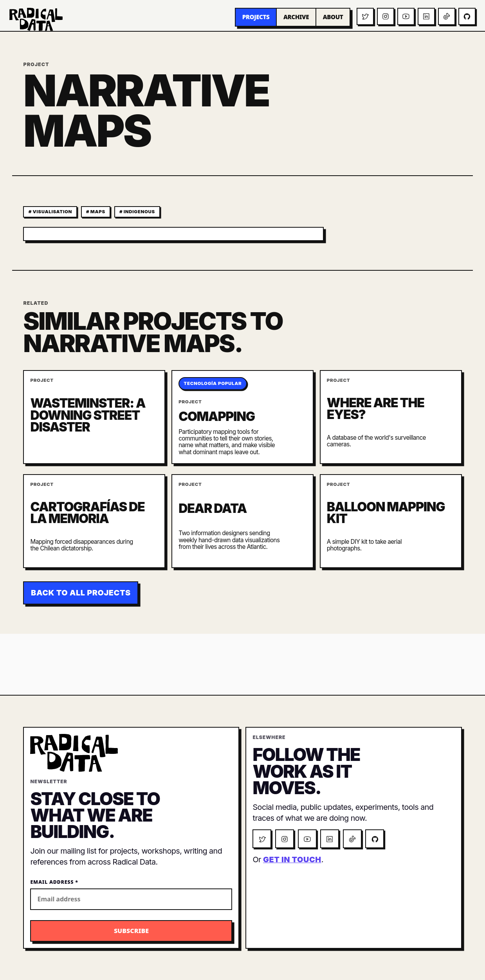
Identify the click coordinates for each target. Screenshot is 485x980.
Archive (296, 17)
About (333, 17)
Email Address (54, 882)
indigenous (139, 212)
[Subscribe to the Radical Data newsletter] (131, 931)
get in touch (292, 860)
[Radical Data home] (36, 19)
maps (98, 212)
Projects (256, 17)
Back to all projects (81, 593)
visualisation (52, 212)
